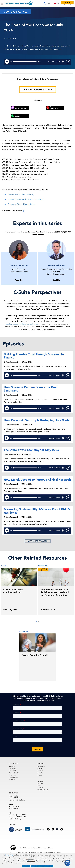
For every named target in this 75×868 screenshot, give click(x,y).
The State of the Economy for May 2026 (31, 450)
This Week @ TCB (43, 790)
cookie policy (30, 859)
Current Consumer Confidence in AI (13, 591)
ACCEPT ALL (26, 866)
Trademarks (52, 848)
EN (56, 3)
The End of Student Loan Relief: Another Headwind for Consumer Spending (55, 592)
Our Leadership (14, 773)
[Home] (19, 3)
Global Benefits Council (35, 655)
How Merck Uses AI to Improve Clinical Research (37, 480)
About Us (12, 766)
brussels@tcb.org (14, 809)
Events (40, 775)
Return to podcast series (14, 211)
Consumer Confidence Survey (21, 194)
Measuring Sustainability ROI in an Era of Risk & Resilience (37, 511)
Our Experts (13, 771)
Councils (40, 771)
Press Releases (13, 777)
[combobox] (56, 3)
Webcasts (40, 781)
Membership (41, 766)
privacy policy (31, 861)
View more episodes (38, 541)
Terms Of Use (23, 848)
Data (39, 786)
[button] (36, 622)
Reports (40, 773)
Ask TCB (40, 788)
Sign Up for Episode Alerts (38, 90)
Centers (40, 769)
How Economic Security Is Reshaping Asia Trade (37, 420)
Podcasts (40, 783)
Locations (12, 779)
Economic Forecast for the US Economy (25, 199)
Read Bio (19, 280)
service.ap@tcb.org (15, 819)
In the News (13, 775)
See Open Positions (19, 830)
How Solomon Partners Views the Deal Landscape (31, 389)
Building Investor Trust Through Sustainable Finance (34, 356)
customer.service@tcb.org (17, 800)
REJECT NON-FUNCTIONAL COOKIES (42, 866)
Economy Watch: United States (21, 204)
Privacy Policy (9, 855)
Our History (12, 769)
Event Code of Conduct (42, 848)
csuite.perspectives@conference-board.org (23, 324)
